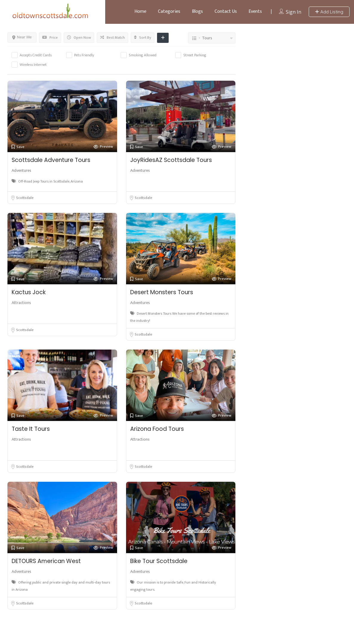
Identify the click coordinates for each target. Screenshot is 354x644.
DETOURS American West (46, 561)
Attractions (21, 303)
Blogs (197, 11)
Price (50, 38)
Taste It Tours (31, 429)
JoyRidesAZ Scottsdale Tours (171, 160)
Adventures (21, 170)
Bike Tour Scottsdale (159, 561)
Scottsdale (25, 198)
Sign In (294, 12)
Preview (103, 147)
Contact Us (226, 11)
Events (255, 11)
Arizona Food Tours (157, 429)
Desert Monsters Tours (162, 292)
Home (140, 11)
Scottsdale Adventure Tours (51, 160)
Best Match (112, 38)
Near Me (22, 37)
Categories (169, 11)
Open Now (79, 38)
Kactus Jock (29, 292)
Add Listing (329, 12)
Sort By (143, 38)
